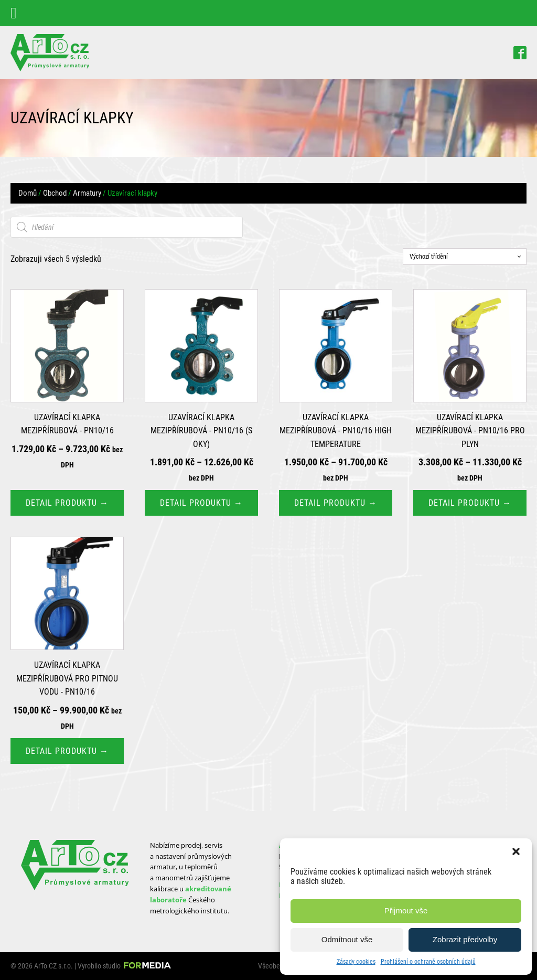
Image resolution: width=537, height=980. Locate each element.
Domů (28, 193)
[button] (516, 851)
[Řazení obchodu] (465, 257)
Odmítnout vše (347, 939)
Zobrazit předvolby (465, 939)
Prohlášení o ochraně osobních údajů (428, 962)
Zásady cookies (356, 962)
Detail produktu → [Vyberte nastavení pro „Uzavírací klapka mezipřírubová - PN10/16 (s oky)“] (201, 503)
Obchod (55, 193)
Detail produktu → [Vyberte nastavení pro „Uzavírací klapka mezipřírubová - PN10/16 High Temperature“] (336, 503)
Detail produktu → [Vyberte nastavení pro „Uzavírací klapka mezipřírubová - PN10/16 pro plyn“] (470, 503)
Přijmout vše (406, 910)
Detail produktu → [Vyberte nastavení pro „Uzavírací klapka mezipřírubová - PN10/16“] (67, 503)
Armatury (87, 193)
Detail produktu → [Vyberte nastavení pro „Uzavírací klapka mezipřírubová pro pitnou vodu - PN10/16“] (67, 751)
